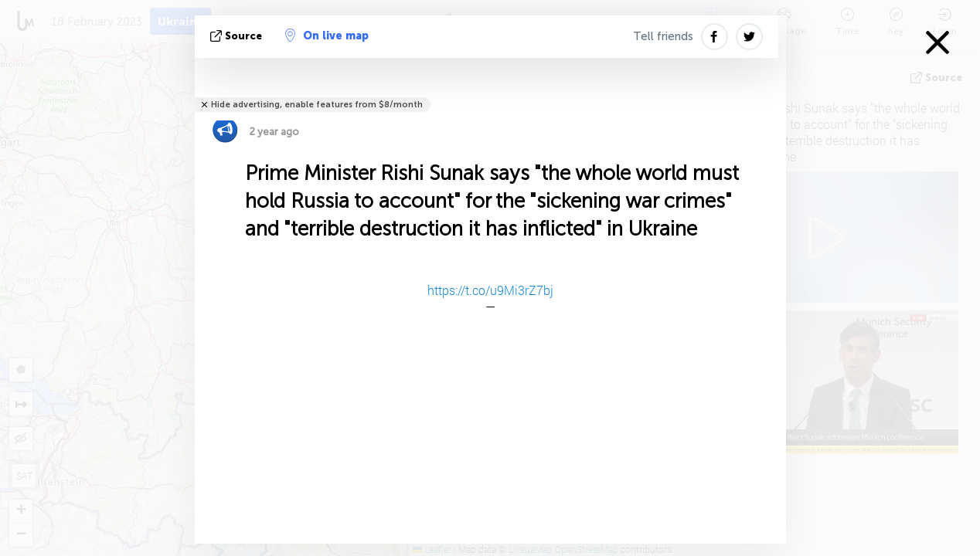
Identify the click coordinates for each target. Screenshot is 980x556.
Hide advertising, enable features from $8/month (317, 105)
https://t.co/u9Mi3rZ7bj (490, 290)
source (238, 36)
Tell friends (663, 36)
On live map (327, 36)
